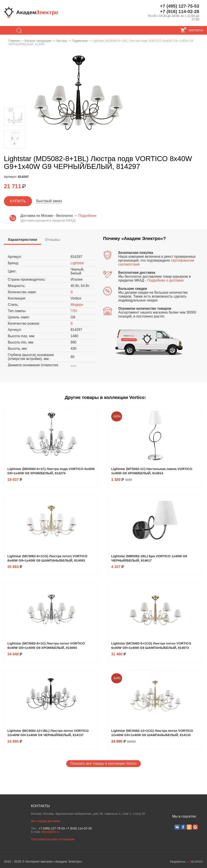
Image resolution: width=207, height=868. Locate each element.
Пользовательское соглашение (53, 839)
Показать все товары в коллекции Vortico (104, 764)
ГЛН (74, 311)
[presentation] (22, 240)
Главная (14, 41)
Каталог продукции (38, 41)
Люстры (61, 41)
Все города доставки (46, 821)
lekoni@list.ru (50, 832)
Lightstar (77, 263)
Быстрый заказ (49, 201)
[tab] (22, 240)
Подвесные (80, 41)
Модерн (77, 305)
